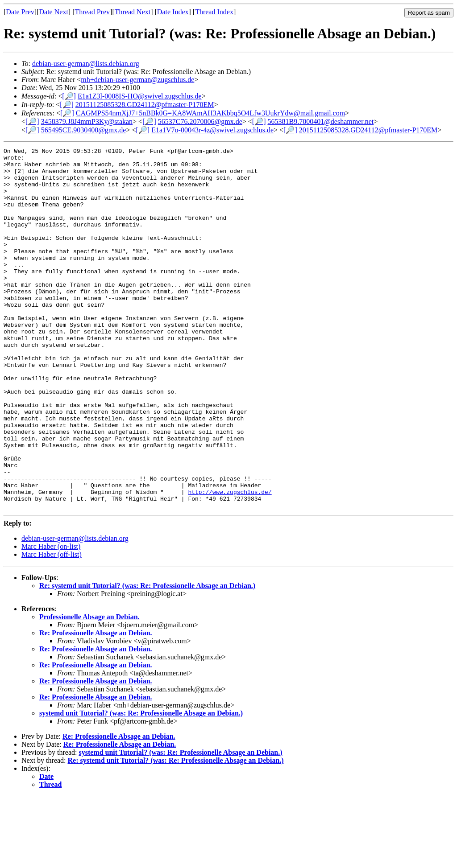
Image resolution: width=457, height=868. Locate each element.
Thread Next (133, 12)
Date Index (173, 12)
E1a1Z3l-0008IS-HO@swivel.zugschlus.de (140, 96)
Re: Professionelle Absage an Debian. (96, 705)
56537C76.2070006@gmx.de (200, 121)
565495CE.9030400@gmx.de (84, 130)
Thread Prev (92, 12)
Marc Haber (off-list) (52, 627)
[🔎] (69, 96)
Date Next (54, 12)
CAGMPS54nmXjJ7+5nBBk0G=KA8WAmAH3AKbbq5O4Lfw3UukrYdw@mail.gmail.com (210, 113)
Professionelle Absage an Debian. (89, 689)
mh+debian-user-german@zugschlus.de (137, 80)
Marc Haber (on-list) (51, 619)
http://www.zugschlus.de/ (230, 561)
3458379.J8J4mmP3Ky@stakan (87, 121)
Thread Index (214, 12)
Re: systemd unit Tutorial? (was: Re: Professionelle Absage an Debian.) (147, 658)
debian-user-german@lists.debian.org (86, 64)
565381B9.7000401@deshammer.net (320, 121)
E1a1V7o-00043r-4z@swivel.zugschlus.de (212, 130)
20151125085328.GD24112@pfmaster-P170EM (145, 105)
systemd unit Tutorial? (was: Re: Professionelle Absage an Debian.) (141, 785)
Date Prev (20, 12)
